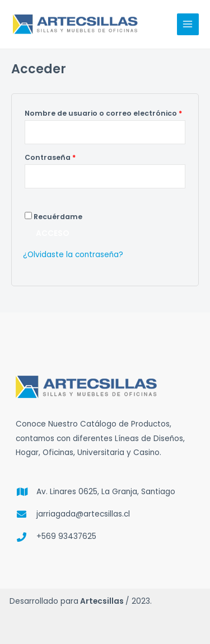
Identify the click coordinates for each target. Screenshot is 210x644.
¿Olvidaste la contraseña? (73, 255)
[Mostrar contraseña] (36, 198)
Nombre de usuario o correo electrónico (105, 112)
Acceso (52, 233)
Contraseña (71, 157)
